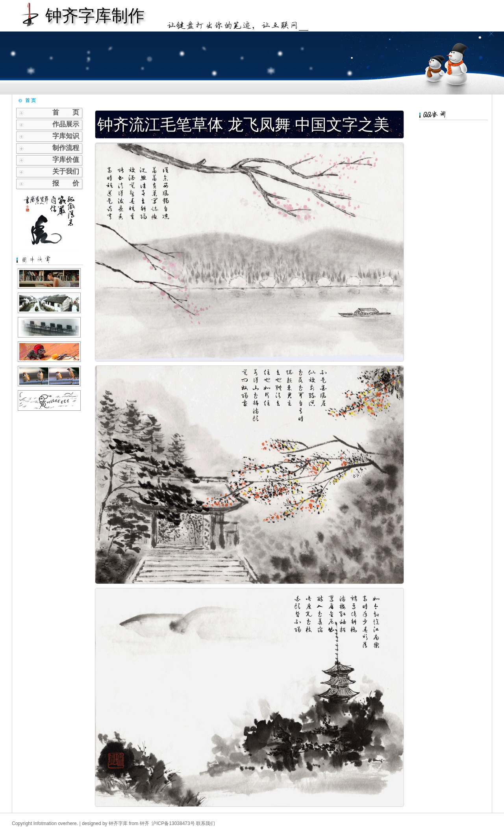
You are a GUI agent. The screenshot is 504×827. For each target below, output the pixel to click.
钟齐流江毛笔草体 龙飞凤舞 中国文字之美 (243, 124)
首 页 (66, 112)
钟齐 (145, 823)
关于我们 (66, 172)
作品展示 (66, 124)
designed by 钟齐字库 (105, 823)
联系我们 (206, 823)
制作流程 (66, 148)
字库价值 (66, 160)
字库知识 (66, 136)
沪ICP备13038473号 (173, 823)
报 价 (66, 183)
